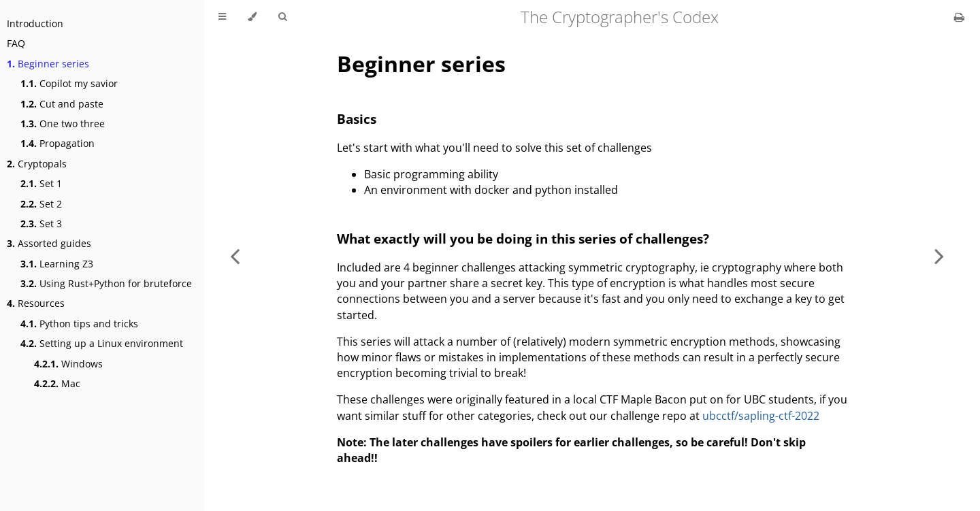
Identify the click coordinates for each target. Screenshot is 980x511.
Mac (57, 383)
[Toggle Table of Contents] (222, 17)
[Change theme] (252, 17)
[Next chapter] (939, 255)
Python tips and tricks (79, 324)
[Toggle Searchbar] (282, 17)
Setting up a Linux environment (102, 343)
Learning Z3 (57, 264)
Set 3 (41, 224)
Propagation (58, 143)
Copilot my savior (69, 83)
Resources (36, 303)
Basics (357, 119)
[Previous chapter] (235, 255)
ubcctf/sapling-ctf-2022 (761, 416)
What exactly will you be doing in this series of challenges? (523, 238)
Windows (68, 364)
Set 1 (41, 183)
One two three (63, 123)
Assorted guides (49, 243)
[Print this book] (959, 17)
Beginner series (48, 64)
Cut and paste (62, 104)
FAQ (16, 43)
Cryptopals (37, 164)
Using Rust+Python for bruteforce (106, 283)
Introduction (35, 23)
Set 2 (41, 204)
